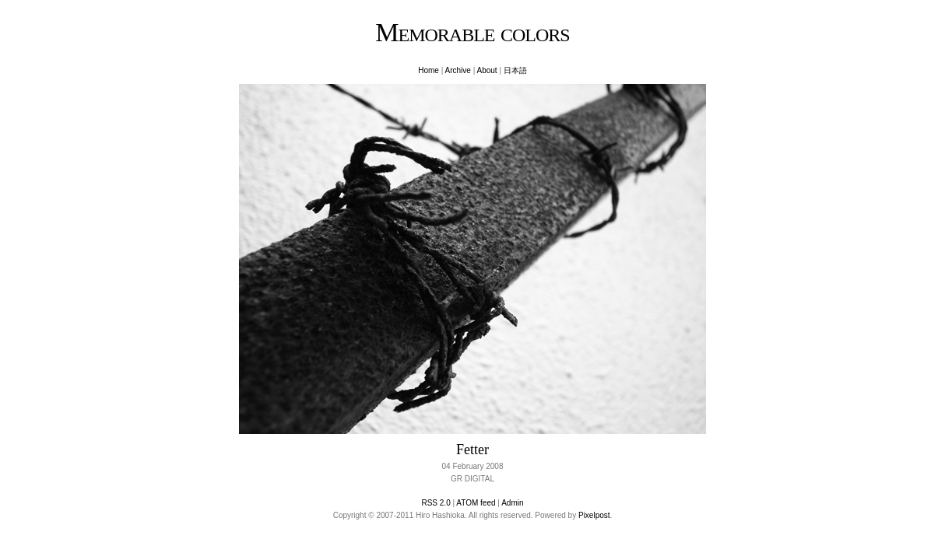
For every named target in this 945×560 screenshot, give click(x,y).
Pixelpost (594, 515)
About (487, 70)
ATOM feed (476, 503)
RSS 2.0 (436, 503)
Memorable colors (472, 32)
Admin (512, 503)
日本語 (515, 70)
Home (429, 70)
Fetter (472, 450)
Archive (458, 70)
